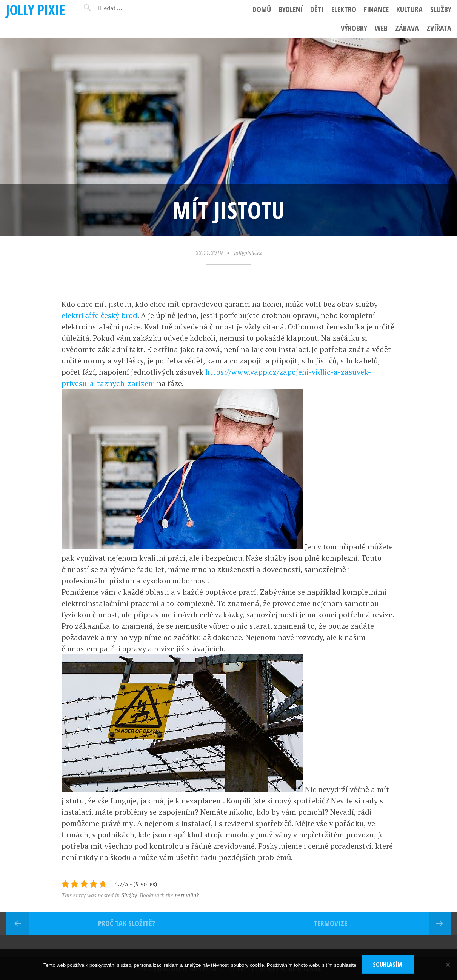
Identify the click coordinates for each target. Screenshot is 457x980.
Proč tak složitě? (127, 923)
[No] (448, 965)
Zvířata (439, 28)
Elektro (344, 9)
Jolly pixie (36, 10)
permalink (187, 895)
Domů (262, 9)
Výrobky (354, 28)
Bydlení (291, 9)
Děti (317, 9)
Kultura (409, 9)
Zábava (407, 28)
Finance (376, 9)
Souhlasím (388, 965)
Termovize (330, 923)
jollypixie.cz (248, 253)
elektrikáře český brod (99, 315)
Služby (441, 9)
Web (381, 28)
